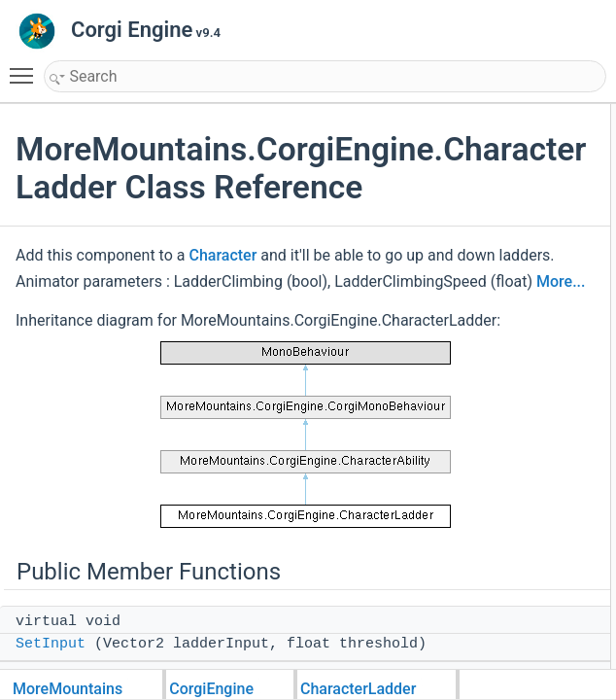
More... (242, 346)
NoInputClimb (571, 436)
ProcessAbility (572, 157)
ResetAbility (566, 307)
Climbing (558, 649)
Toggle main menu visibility (26, 67)
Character (222, 293)
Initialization (566, 500)
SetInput (557, 136)
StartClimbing (570, 585)
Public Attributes (562, 329)
